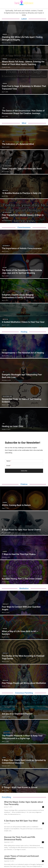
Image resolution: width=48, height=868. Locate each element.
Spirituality (6, 604)
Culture (5, 268)
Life (3, 108)
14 (43, 842)
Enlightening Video (7, 396)
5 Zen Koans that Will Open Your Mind (21, 821)
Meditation (5, 190)
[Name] (24, 461)
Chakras (5, 502)
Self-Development (7, 166)
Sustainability (6, 246)
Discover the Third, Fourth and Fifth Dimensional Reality (20, 838)
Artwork (5, 629)
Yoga (4, 527)
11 (43, 861)
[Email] (24, 466)
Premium (5, 34)
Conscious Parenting (8, 711)
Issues (4, 758)
